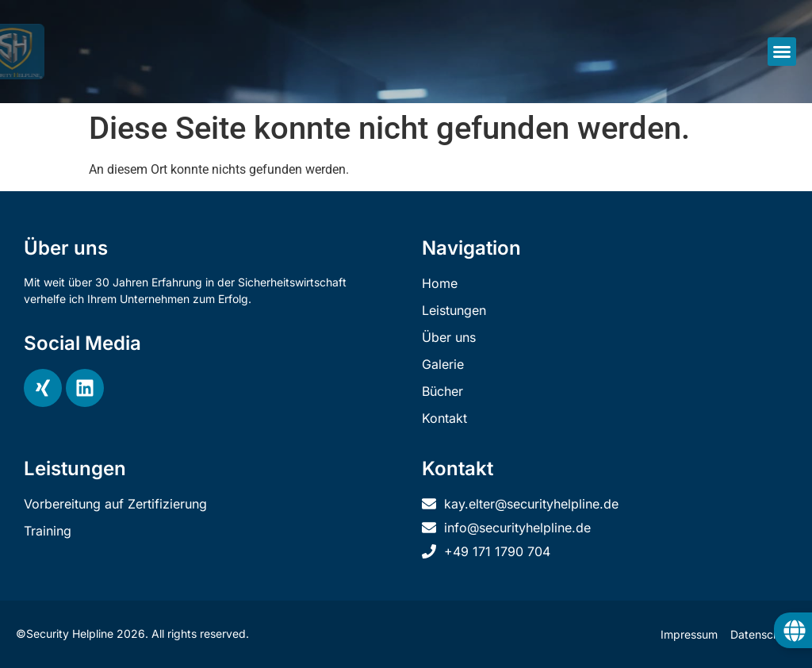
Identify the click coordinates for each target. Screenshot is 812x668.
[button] (782, 52)
